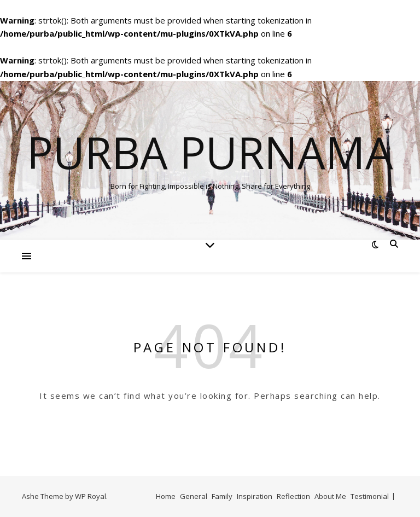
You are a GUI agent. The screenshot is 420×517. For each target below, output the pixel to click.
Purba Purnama (210, 152)
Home (166, 496)
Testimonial (370, 496)
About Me (330, 496)
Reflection (293, 496)
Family (222, 496)
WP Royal (91, 496)
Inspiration (255, 496)
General (194, 496)
